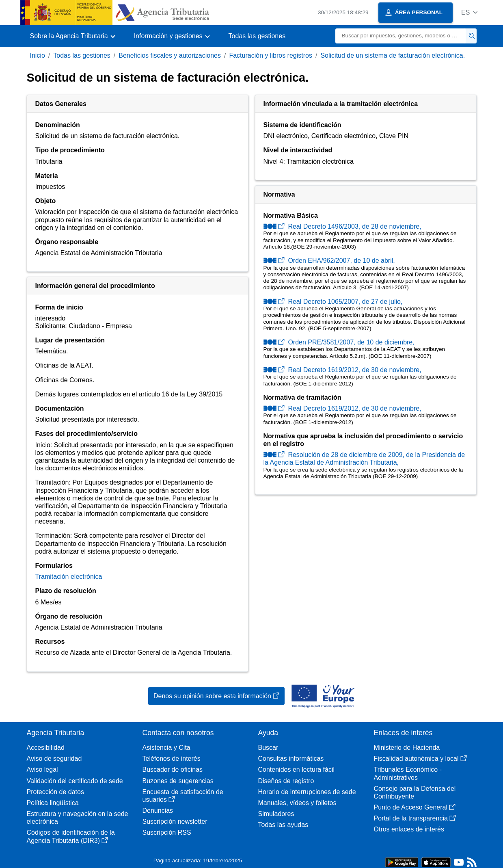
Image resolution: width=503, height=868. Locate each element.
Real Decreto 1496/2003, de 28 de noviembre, (342, 226)
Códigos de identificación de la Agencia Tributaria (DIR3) (71, 836)
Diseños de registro (286, 781)
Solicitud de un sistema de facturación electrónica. (393, 55)
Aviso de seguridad (54, 759)
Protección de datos (55, 792)
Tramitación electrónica (69, 577)
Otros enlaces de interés (409, 829)
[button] (470, 12)
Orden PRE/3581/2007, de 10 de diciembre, (339, 342)
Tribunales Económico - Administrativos (408, 773)
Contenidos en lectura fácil (297, 770)
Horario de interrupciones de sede (307, 792)
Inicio (38, 55)
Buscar (268, 748)
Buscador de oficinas (173, 770)
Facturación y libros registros (271, 55)
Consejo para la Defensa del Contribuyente (415, 792)
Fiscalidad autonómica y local (420, 759)
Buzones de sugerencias (178, 781)
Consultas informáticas (291, 759)
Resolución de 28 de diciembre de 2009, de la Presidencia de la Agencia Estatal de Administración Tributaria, (364, 459)
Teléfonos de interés (172, 759)
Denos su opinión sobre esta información (216, 696)
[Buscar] (400, 36)
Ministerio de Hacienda (407, 748)
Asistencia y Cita (166, 748)
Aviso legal (42, 770)
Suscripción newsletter (175, 821)
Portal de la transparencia (415, 818)
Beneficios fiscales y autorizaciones (170, 55)
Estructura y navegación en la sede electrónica (78, 818)
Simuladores (276, 814)
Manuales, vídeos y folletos (297, 803)
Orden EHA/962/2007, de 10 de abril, (329, 261)
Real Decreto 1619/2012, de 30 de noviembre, (342, 370)
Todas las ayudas (283, 825)
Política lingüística (53, 803)
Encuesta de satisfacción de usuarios (183, 796)
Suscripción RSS (167, 832)
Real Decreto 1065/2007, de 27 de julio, (333, 302)
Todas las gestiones (257, 36)
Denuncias (158, 811)
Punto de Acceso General (415, 807)
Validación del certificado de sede (75, 781)
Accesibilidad (46, 748)
